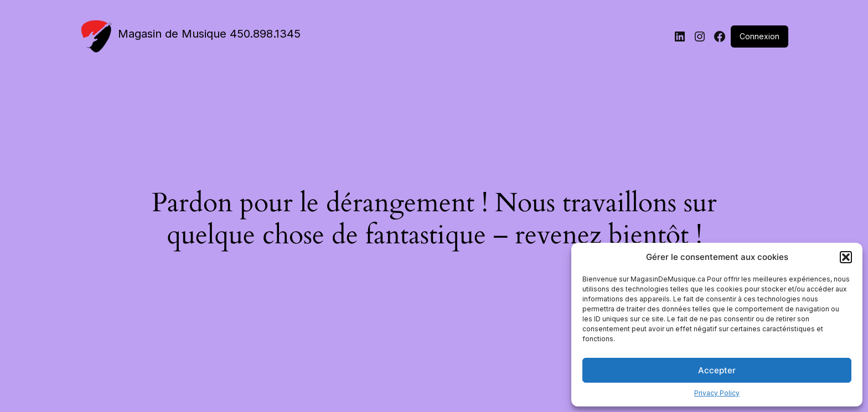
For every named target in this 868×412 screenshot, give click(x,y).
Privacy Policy (717, 393)
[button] (846, 257)
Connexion (759, 36)
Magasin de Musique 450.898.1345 (209, 34)
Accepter (717, 370)
